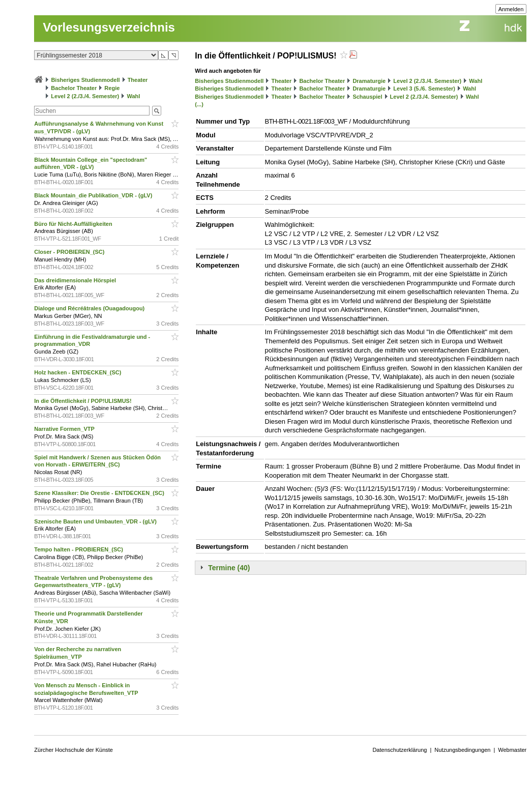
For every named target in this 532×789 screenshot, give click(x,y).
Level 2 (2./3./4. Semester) (85, 96)
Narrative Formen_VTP (65, 429)
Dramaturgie (369, 81)
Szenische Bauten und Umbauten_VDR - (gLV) (96, 521)
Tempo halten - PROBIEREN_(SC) (79, 549)
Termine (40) (229, 568)
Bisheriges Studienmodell (85, 80)
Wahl (133, 96)
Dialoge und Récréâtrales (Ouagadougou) (90, 308)
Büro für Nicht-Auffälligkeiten (74, 224)
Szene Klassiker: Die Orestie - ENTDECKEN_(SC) (100, 493)
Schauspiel (367, 97)
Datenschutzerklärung (400, 750)
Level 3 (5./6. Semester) (424, 89)
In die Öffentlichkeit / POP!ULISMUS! (83, 401)
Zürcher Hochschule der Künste (73, 750)
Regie (112, 88)
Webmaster (512, 750)
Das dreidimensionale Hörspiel (76, 280)
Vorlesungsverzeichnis (109, 27)
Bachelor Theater (74, 88)
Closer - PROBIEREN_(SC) (70, 252)
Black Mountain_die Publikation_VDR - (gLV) (94, 195)
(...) (199, 104)
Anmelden (511, 9)
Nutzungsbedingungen (462, 750)
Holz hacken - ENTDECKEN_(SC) (78, 372)
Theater (138, 80)
